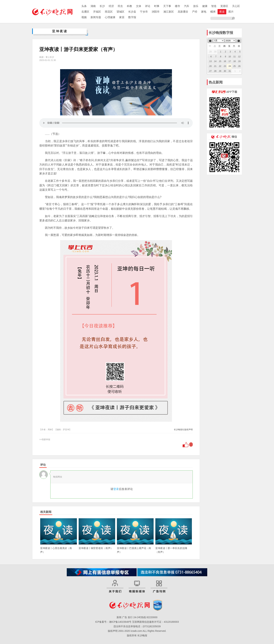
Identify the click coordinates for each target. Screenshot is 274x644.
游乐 (196, 6)
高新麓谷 (183, 12)
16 (225, 61)
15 (220, 61)
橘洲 (213, 12)
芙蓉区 (224, 6)
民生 (120, 6)
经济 (111, 6)
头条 (84, 6)
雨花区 (109, 12)
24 (230, 66)
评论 (148, 6)
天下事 (167, 6)
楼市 (178, 6)
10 (230, 57)
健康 (205, 6)
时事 (157, 6)
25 (234, 66)
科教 (129, 6)
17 (230, 61)
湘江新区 (169, 12)
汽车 (187, 6)
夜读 (222, 12)
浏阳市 (156, 12)
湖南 (93, 6)
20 (210, 66)
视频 (84, 17)
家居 (122, 17)
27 (210, 71)
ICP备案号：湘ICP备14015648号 (113, 622)
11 (234, 57)
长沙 (102, 6)
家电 (204, 12)
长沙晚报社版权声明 (183, 430)
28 (215, 71)
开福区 (97, 12)
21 (215, 66)
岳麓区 (85, 12)
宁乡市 (144, 12)
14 (215, 61)
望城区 (120, 12)
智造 (214, 6)
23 (225, 66)
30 (225, 71)
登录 (116, 489)
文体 (139, 6)
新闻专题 (96, 17)
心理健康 (110, 17)
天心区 (236, 6)
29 (220, 71)
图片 (231, 12)
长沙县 (132, 12)
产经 (195, 12)
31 (230, 71)
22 (220, 66)
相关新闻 (46, 512)
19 (239, 61)
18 (234, 61)
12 (239, 57)
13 (210, 61)
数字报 (132, 17)
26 (239, 66)
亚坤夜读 (60, 31)
